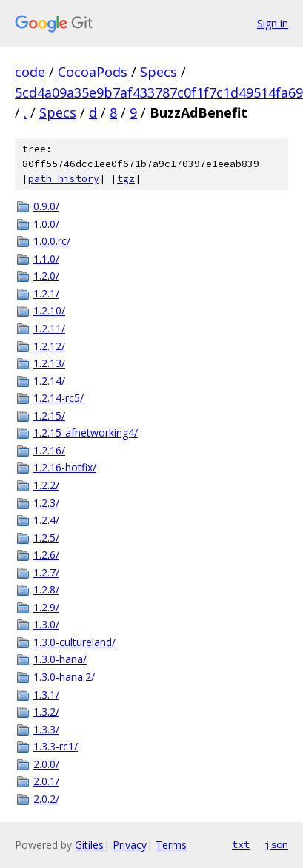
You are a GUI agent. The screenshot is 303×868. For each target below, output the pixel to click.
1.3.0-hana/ (60, 659)
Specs (159, 72)
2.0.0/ (46, 764)
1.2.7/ (46, 572)
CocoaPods (93, 72)
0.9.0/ (46, 206)
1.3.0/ (46, 624)
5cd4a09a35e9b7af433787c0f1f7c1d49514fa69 (159, 92)
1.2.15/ (49, 416)
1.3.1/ (46, 694)
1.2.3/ (46, 503)
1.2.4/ (46, 520)
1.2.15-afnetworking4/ (86, 433)
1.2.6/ (46, 555)
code (30, 72)
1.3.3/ (46, 729)
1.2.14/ (49, 381)
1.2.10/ (49, 310)
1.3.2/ (46, 711)
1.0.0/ (46, 224)
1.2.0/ (46, 276)
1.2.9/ (46, 607)
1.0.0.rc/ (52, 241)
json (276, 844)
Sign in (273, 23)
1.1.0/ (46, 259)
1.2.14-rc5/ (59, 398)
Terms (171, 845)
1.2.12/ (49, 346)
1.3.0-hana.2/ (64, 677)
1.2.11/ (49, 328)
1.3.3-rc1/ (56, 746)
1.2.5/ (46, 538)
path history (64, 179)
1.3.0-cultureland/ (74, 642)
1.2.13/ (49, 363)
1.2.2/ (46, 485)
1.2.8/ (46, 589)
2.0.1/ (46, 781)
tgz (126, 179)
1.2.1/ (46, 293)
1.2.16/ (49, 450)
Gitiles (89, 845)
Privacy (130, 845)
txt (241, 844)
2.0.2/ (46, 799)
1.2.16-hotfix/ (65, 467)
